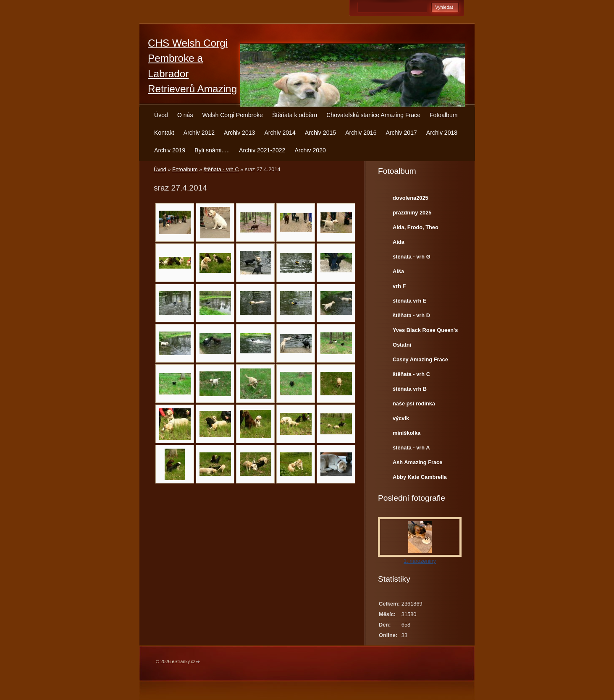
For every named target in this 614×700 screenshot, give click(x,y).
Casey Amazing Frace (420, 359)
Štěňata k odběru (295, 115)
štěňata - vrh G (412, 257)
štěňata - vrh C (221, 169)
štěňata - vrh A (411, 448)
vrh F (399, 286)
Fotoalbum (444, 115)
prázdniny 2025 (412, 213)
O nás (185, 115)
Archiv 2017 (401, 133)
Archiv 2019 (170, 150)
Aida (399, 242)
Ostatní (402, 345)
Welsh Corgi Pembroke (232, 115)
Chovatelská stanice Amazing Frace (373, 115)
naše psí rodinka (414, 404)
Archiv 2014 (280, 133)
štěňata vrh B (410, 389)
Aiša (398, 271)
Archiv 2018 (442, 133)
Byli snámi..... (212, 150)
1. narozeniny (420, 561)
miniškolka (407, 433)
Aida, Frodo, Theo (416, 227)
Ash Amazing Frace (417, 462)
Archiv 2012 (199, 133)
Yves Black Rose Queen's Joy (425, 332)
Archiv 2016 (361, 133)
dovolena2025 (411, 198)
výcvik (401, 418)
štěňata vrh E (409, 301)
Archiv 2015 (320, 133)
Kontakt (164, 133)
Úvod (161, 115)
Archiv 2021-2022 (262, 150)
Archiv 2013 (239, 133)
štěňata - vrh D (411, 315)
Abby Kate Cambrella (420, 477)
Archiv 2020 (310, 150)
